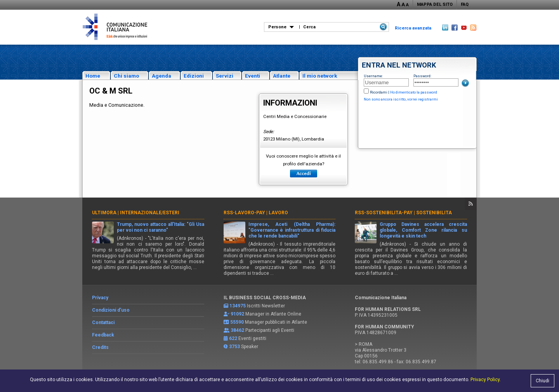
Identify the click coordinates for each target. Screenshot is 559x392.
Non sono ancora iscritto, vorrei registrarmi (401, 99)
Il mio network (320, 76)
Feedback (103, 335)
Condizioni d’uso (111, 310)
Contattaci (103, 323)
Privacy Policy (485, 380)
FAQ (465, 4)
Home (93, 76)
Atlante (282, 76)
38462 (237, 330)
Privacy (100, 298)
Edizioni (194, 76)
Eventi (253, 76)
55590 (237, 322)
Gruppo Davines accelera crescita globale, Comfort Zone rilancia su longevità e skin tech (423, 230)
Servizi (225, 76)
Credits (100, 347)
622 (233, 338)
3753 (234, 347)
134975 (238, 306)
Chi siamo (126, 76)
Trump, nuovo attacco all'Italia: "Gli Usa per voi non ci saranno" (161, 227)
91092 (237, 314)
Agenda (161, 76)
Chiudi (543, 381)
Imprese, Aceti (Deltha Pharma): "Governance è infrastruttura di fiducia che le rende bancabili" (292, 230)
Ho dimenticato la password (414, 92)
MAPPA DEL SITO (435, 4)
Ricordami (379, 92)
